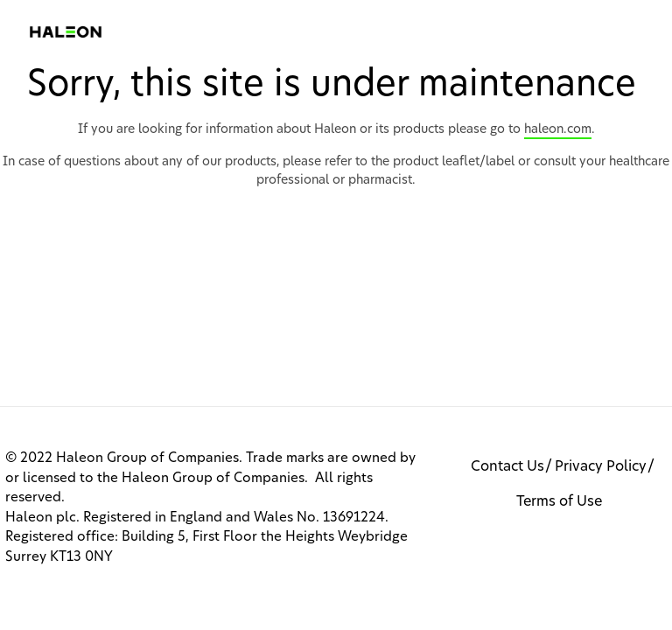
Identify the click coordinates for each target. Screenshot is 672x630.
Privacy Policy (601, 466)
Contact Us (507, 466)
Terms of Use (559, 501)
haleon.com (558, 129)
